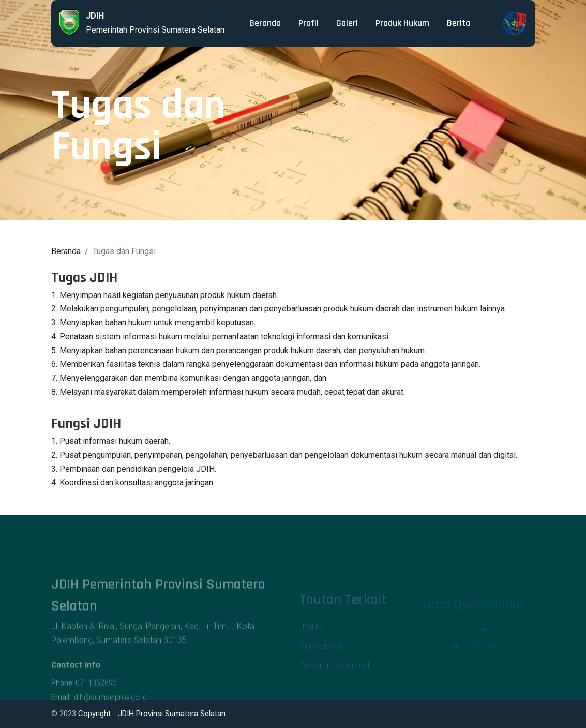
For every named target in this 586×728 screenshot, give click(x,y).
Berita (459, 23)
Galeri (347, 23)
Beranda (265, 23)
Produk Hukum (402, 23)
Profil (309, 23)
